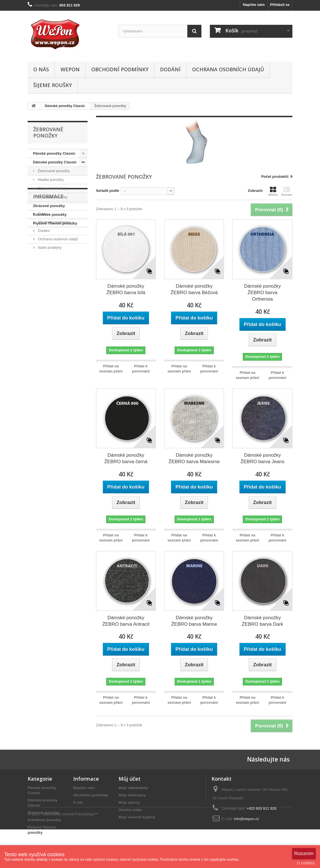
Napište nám (254, 5)
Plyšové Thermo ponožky (55, 223)
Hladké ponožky (50, 180)
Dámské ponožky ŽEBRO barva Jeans (263, 458)
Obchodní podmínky (120, 69)
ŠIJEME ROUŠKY (53, 85)
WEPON (70, 69)
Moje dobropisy (132, 795)
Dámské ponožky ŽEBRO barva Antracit (126, 621)
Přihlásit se (280, 5)
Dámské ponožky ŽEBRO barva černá (126, 458)
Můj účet (130, 779)
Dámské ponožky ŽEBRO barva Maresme (194, 458)
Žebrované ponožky (53, 171)
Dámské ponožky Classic (55, 162)
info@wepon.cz (247, 819)
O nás (41, 69)
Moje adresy (129, 802)
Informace (48, 245)
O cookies (306, 863)
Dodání (170, 69)
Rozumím (304, 853)
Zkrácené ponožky (52, 197)
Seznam (287, 191)
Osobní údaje (130, 810)
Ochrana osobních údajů (228, 69)
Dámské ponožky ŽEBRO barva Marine (194, 621)
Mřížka (273, 191)
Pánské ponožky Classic (54, 153)
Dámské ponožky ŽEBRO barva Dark (262, 621)
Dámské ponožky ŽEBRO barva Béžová (194, 289)
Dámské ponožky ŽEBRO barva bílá (126, 289)
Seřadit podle (108, 191)
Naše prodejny (49, 294)
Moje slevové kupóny (137, 817)
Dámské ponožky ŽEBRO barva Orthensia (263, 293)
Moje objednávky (133, 788)
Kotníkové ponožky (50, 215)
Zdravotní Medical (52, 188)
